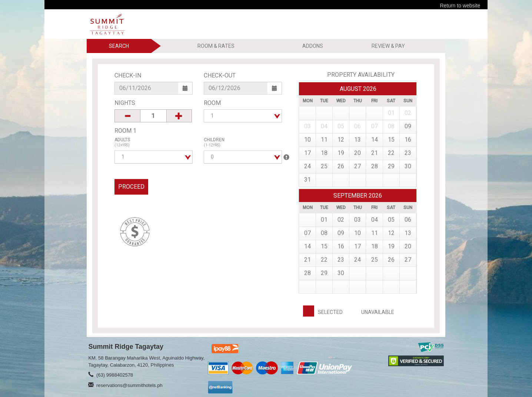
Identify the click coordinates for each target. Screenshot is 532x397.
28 (375, 166)
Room (212, 103)
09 (408, 126)
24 (307, 166)
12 (341, 140)
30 (408, 166)
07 (307, 233)
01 (324, 220)
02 (341, 220)
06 (408, 220)
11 (324, 140)
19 (341, 153)
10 (307, 140)
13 (358, 140)
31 (307, 180)
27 (358, 166)
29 (391, 166)
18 (324, 153)
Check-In (128, 75)
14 (375, 140)
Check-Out (220, 75)
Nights (125, 103)
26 (341, 166)
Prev (403, 89)
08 (324, 233)
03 (358, 220)
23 (408, 153)
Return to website (460, 6)
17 (307, 153)
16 (408, 140)
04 (375, 220)
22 (391, 153)
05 (391, 220)
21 (375, 153)
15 (391, 140)
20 (358, 153)
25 (324, 166)
